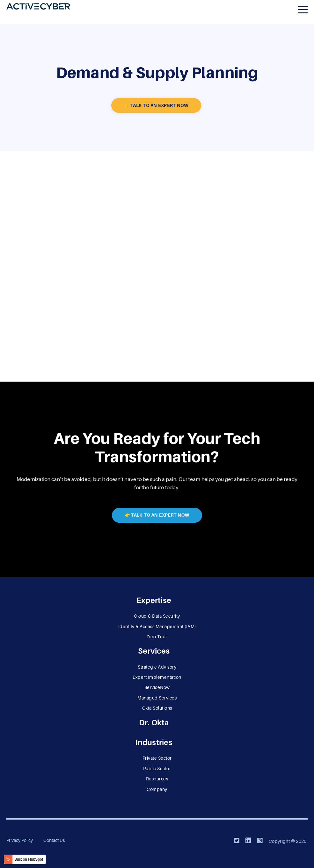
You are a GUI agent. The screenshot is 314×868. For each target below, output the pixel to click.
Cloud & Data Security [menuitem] (157, 616)
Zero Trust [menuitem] (157, 637)
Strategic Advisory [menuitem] (157, 667)
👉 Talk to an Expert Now (156, 105)
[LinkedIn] (248, 841)
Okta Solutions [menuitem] (157, 708)
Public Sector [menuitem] (157, 769)
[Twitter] (237, 841)
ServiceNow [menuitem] (157, 687)
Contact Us (54, 840)
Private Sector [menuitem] (157, 758)
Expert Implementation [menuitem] (157, 677)
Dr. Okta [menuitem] (154, 723)
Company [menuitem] (157, 789)
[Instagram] (260, 841)
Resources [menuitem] (157, 779)
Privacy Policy (20, 840)
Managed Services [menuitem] (157, 698)
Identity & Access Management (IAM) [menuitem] (157, 627)
